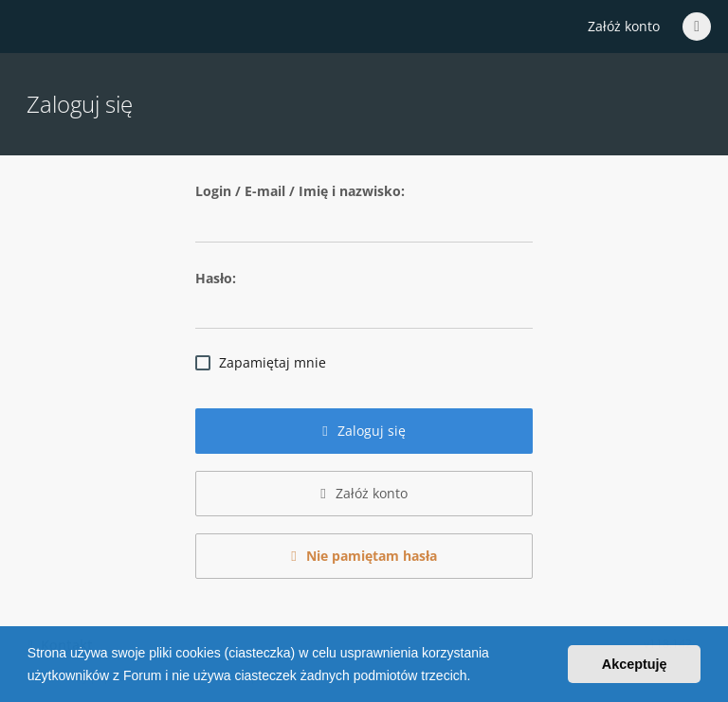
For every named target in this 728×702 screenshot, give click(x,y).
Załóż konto (624, 26)
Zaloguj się (364, 431)
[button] (477, 677)
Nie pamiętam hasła (364, 556)
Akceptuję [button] (635, 664)
